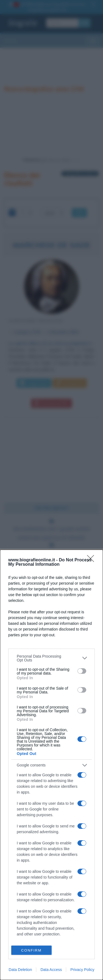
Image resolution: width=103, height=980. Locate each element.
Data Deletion (20, 970)
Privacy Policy (82, 970)
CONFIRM (31, 950)
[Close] (92, 560)
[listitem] (51, 658)
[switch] (82, 671)
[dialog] (51, 765)
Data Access (51, 970)
